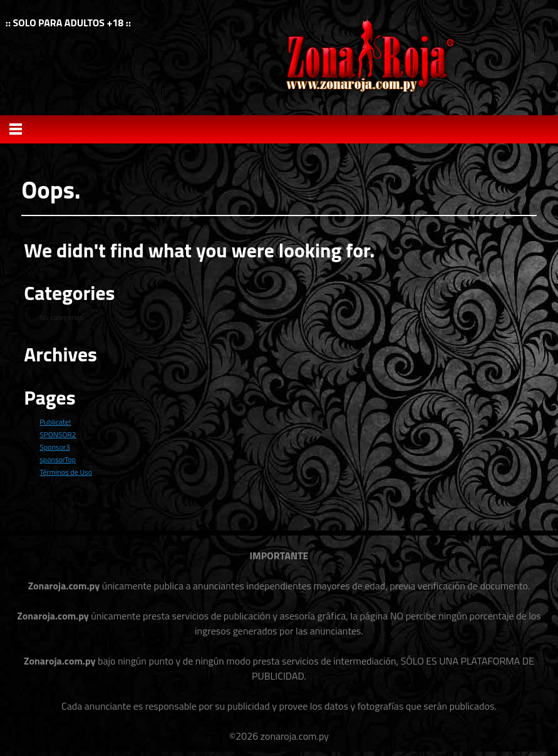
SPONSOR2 (58, 434)
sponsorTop (58, 459)
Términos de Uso (66, 472)
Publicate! (55, 422)
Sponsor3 (54, 447)
